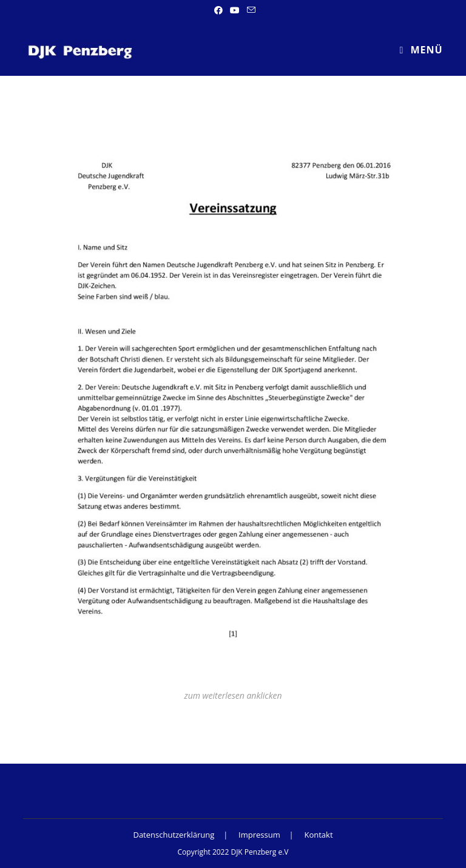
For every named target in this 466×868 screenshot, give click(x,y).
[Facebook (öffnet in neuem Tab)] (218, 10)
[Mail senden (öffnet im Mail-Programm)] (249, 10)
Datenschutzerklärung (174, 835)
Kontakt (318, 835)
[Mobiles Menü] (421, 50)
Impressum (259, 835)
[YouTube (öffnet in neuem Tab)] (235, 10)
